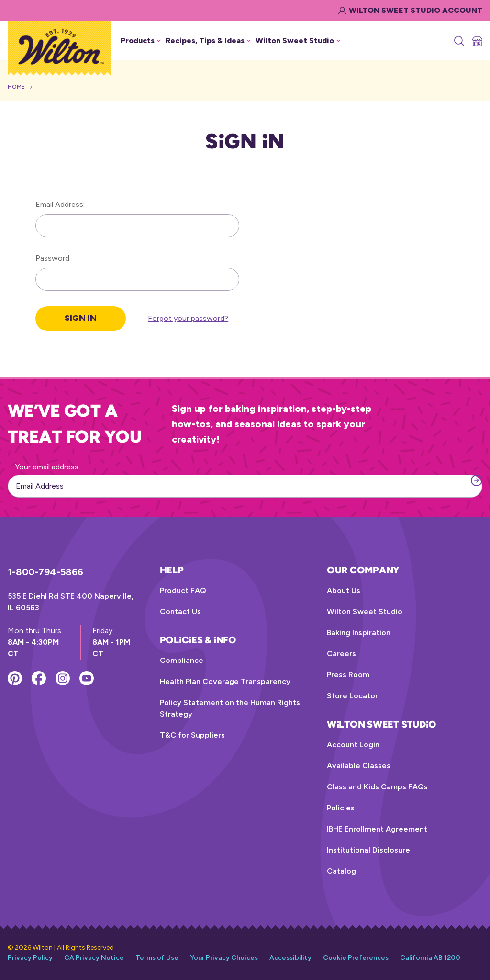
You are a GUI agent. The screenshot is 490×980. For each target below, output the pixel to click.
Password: (53, 258)
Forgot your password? (188, 318)
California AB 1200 (430, 958)
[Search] (458, 41)
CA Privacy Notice (94, 958)
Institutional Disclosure (368, 850)
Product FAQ (183, 590)
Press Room (348, 675)
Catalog (341, 871)
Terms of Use (157, 958)
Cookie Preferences (356, 958)
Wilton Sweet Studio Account (410, 10)
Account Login (353, 745)
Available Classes (359, 766)
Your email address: (48, 467)
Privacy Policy (30, 958)
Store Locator (352, 696)
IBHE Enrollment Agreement (377, 829)
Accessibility (290, 958)
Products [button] (141, 40)
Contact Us (180, 611)
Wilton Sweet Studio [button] (298, 40)
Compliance (182, 660)
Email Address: (60, 204)
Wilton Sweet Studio (365, 611)
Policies (341, 808)
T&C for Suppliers (192, 735)
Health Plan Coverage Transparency (225, 681)
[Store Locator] (477, 41)
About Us (344, 590)
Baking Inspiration (359, 632)
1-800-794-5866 (45, 572)
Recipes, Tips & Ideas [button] (208, 40)
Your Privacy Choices (224, 958)
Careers (341, 654)
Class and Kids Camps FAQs (377, 787)
